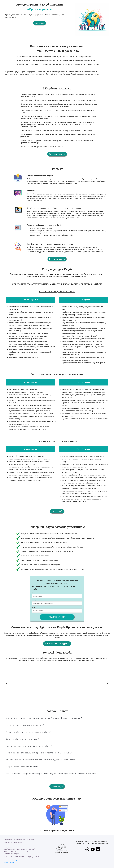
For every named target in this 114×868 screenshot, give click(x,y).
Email (34, 607)
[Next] (108, 683)
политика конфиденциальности (13, 860)
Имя (33, 593)
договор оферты (9, 862)
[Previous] (6, 683)
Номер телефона (37, 600)
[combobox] (34, 603)
